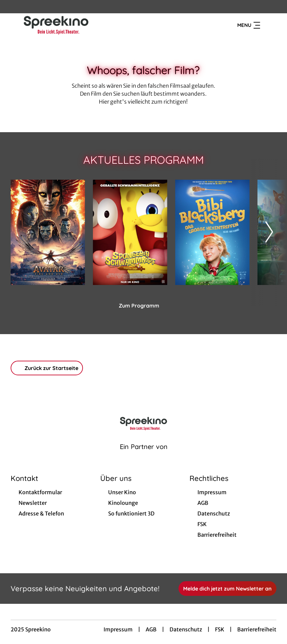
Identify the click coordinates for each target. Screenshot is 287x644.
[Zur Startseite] (57, 25)
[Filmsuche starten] (270, 25)
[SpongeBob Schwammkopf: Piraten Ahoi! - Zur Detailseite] (130, 232)
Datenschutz (186, 629)
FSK (220, 629)
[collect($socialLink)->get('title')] (12, 7)
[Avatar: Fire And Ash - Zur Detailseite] (48, 232)
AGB (151, 629)
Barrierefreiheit (257, 629)
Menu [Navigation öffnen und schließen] (249, 25)
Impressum (118, 629)
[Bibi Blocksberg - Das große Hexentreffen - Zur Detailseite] (212, 232)
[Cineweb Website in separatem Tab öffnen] (144, 455)
